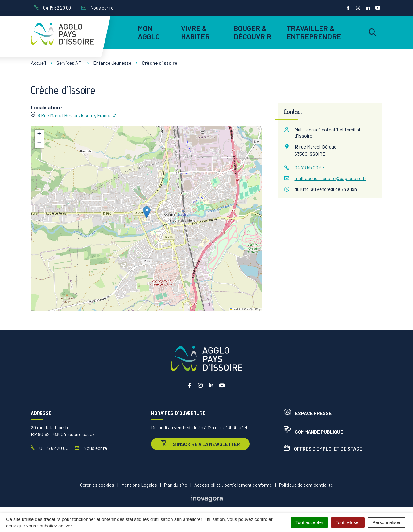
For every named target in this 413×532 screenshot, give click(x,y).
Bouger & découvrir (253, 32)
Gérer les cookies (97, 485)
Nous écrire (91, 448)
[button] (147, 212)
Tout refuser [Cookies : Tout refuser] (348, 522)
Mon (149, 32)
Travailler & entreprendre (313, 32)
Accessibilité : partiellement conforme (233, 485)
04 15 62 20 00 (50, 448)
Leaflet (235, 309)
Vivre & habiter (196, 32)
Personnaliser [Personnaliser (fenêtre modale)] (386, 522)
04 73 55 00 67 (309, 167)
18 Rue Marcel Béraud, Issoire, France (74, 115)
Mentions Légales (139, 485)
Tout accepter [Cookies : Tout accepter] (309, 522)
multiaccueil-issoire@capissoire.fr (330, 178)
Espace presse (308, 413)
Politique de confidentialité (306, 485)
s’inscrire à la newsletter (200, 444)
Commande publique (313, 432)
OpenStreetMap (252, 309)
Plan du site (176, 485)
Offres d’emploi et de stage (323, 449)
